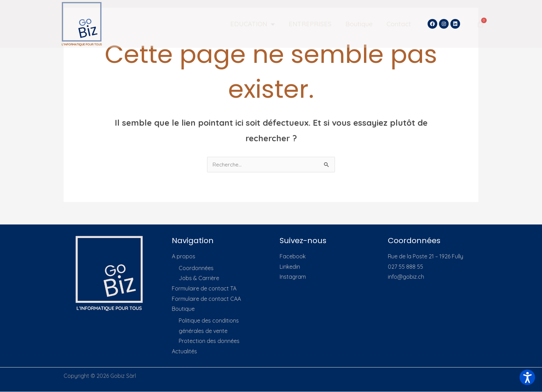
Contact (399, 24)
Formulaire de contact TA (204, 289)
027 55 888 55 (405, 267)
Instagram (293, 277)
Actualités (184, 352)
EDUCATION (253, 24)
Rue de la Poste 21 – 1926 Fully (426, 257)
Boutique (359, 24)
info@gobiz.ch (406, 277)
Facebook (293, 257)
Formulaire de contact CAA (206, 299)
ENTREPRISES (310, 24)
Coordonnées (196, 268)
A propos (184, 257)
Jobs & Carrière (199, 278)
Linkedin (290, 267)
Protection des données (209, 342)
